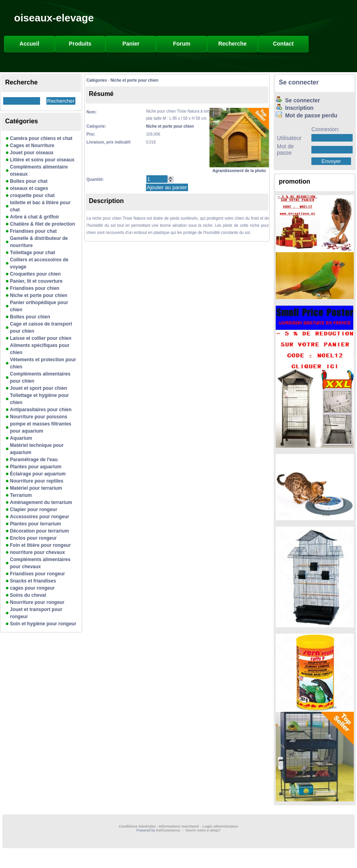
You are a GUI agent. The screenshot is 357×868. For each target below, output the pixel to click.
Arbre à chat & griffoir (35, 217)
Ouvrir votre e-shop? (203, 830)
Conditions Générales (137, 826)
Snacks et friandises (33, 581)
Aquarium (21, 438)
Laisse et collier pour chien (41, 338)
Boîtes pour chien (30, 317)
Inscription (295, 108)
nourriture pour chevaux (37, 552)
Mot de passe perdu (306, 115)
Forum (182, 44)
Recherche (232, 44)
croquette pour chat (32, 195)
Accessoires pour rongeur (39, 517)
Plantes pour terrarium (36, 524)
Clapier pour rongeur (34, 510)
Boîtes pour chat (29, 181)
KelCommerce (169, 830)
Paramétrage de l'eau (34, 460)
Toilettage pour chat (33, 253)
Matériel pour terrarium (36, 488)
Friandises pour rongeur (37, 574)
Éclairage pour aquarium (38, 474)
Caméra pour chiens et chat (41, 138)
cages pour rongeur (32, 588)
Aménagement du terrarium (41, 502)
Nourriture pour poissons (39, 417)
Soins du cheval (28, 595)
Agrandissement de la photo (239, 168)
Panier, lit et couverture (36, 281)
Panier (131, 44)
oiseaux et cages (29, 188)
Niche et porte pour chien (39, 295)
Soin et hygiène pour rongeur (43, 624)
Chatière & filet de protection (42, 224)
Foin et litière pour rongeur (40, 545)
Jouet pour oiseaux (32, 153)
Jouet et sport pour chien (38, 388)
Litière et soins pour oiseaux (42, 160)
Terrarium (21, 495)
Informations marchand (179, 826)
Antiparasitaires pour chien (41, 410)
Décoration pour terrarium (39, 531)
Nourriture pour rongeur (37, 602)
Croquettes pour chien (35, 274)
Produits (80, 44)
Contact (283, 44)
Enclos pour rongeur (33, 538)
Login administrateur (221, 826)
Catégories (97, 80)
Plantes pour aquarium (36, 467)
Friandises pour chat (33, 231)
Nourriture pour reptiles (37, 481)
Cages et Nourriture (32, 146)
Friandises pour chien (35, 288)
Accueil (29, 44)
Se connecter (299, 82)
